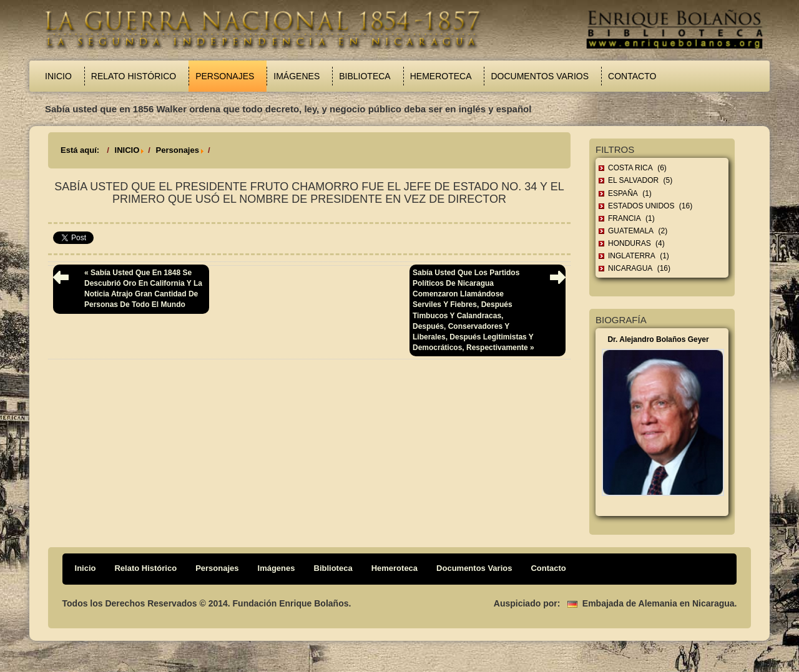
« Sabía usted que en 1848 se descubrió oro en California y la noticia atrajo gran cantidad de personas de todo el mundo (143, 289)
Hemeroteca (441, 76)
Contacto (632, 76)
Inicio (58, 76)
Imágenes (297, 76)
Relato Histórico (134, 76)
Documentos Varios (540, 76)
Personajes (225, 76)
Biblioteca (365, 76)
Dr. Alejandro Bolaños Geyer (658, 339)
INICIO (127, 150)
